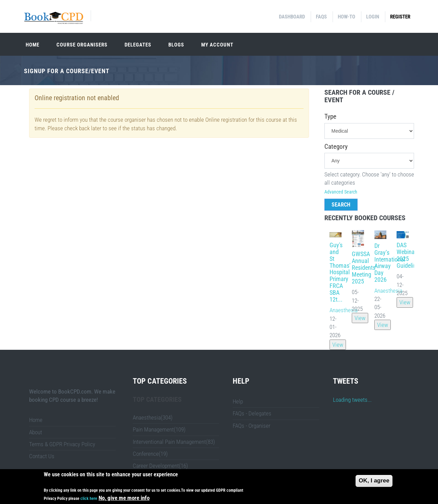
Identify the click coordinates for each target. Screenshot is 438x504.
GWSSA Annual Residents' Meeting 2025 (364, 267)
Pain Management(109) (159, 429)
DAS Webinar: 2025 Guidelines (409, 255)
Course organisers (82, 45)
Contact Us (42, 456)
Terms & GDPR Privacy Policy (62, 444)
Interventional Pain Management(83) (174, 442)
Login (373, 17)
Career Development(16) (160, 466)
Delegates (138, 45)
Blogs (176, 45)
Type (330, 117)
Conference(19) (150, 454)
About (36, 432)
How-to (346, 17)
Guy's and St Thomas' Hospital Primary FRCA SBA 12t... (340, 272)
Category (336, 147)
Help (238, 401)
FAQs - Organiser (252, 426)
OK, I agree (374, 482)
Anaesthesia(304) (153, 417)
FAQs (321, 17)
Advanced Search (341, 192)
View (338, 345)
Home (33, 45)
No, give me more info (124, 499)
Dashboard (292, 17)
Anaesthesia (344, 310)
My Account (217, 45)
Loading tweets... (352, 400)
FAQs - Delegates (252, 413)
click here (89, 500)
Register (400, 17)
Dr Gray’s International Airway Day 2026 (390, 263)
